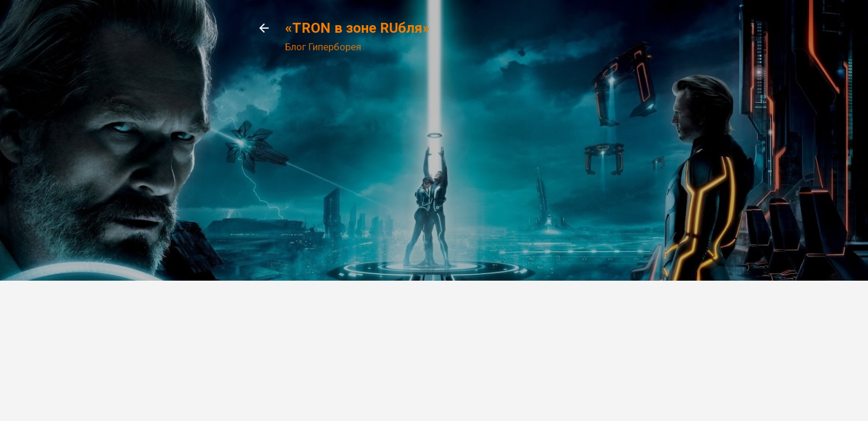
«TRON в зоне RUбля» (357, 28)
